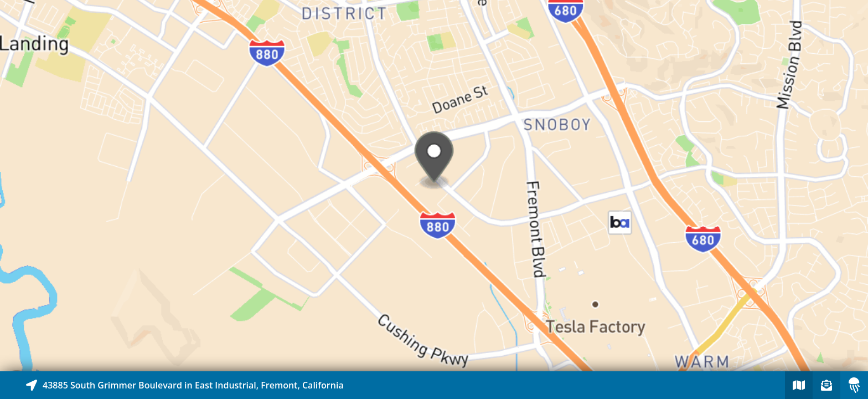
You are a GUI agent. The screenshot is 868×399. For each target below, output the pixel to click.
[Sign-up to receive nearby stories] (826, 385)
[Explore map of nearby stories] (434, 186)
